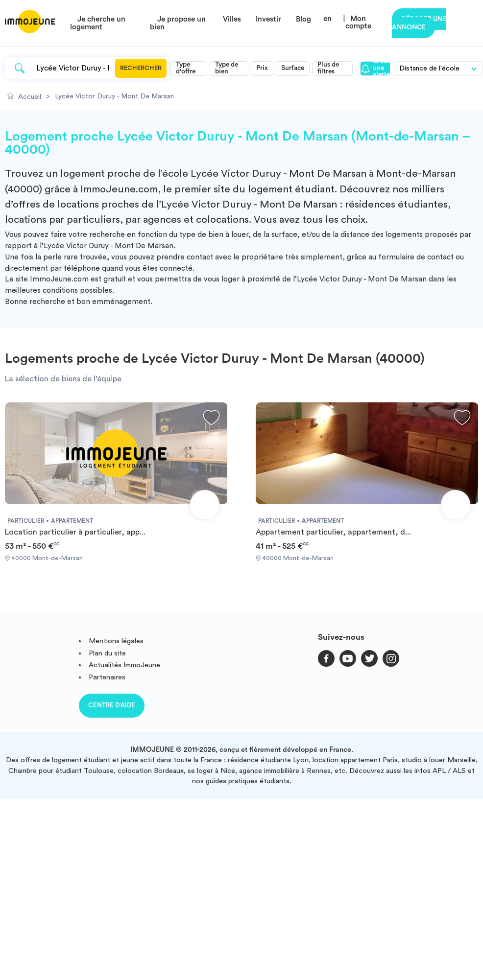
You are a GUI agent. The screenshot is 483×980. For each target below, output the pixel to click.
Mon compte (358, 23)
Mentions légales (116, 641)
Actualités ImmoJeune (124, 665)
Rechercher (141, 68)
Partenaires (107, 677)
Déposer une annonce (419, 23)
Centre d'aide (112, 705)
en (327, 19)
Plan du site (107, 653)
